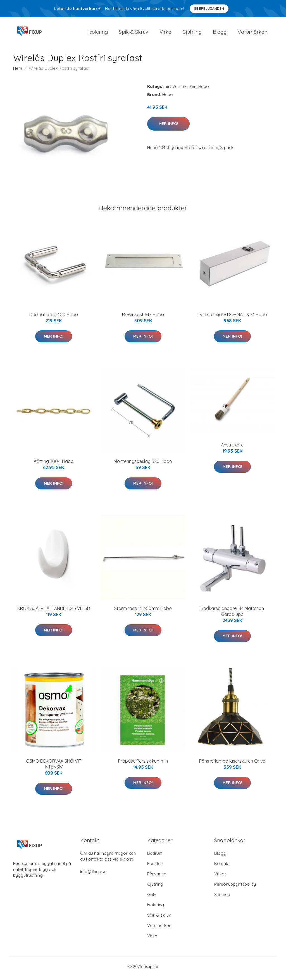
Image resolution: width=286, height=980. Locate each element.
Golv (152, 898)
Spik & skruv (159, 919)
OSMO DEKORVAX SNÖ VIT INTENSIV (54, 768)
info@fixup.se (93, 875)
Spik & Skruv (134, 34)
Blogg (220, 34)
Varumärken (252, 34)
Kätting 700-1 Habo (54, 465)
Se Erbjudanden (209, 9)
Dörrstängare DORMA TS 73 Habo (232, 318)
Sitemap (222, 898)
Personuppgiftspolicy (235, 888)
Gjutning (192, 34)
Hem (18, 72)
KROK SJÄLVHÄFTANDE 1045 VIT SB (54, 612)
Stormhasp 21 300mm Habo (143, 612)
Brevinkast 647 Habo (143, 318)
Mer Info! (168, 128)
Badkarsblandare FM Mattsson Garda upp (232, 615)
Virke (165, 34)
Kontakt (222, 867)
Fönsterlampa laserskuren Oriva (232, 765)
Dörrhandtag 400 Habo (54, 318)
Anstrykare (232, 449)
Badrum (155, 857)
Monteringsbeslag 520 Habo (143, 465)
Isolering (98, 34)
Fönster (155, 867)
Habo (204, 90)
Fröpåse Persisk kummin (143, 765)
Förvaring (157, 878)
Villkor (220, 878)
